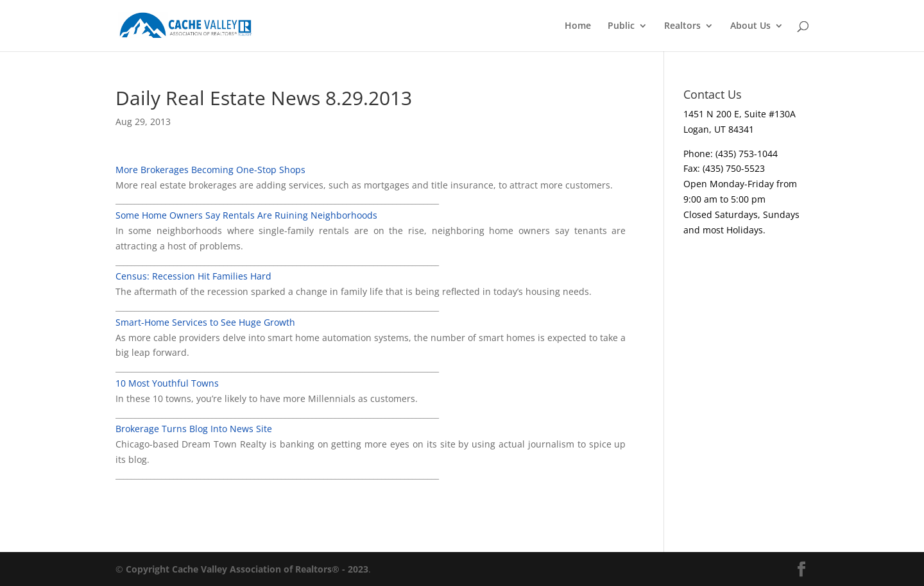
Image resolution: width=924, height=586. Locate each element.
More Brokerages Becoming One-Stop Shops (210, 170)
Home (578, 26)
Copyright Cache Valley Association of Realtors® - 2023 (247, 569)
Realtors (682, 26)
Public (621, 26)
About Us (750, 26)
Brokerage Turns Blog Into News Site (194, 429)
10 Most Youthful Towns (167, 383)
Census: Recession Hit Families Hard (193, 276)
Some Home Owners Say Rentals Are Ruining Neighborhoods (246, 215)
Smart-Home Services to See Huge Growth (205, 322)
